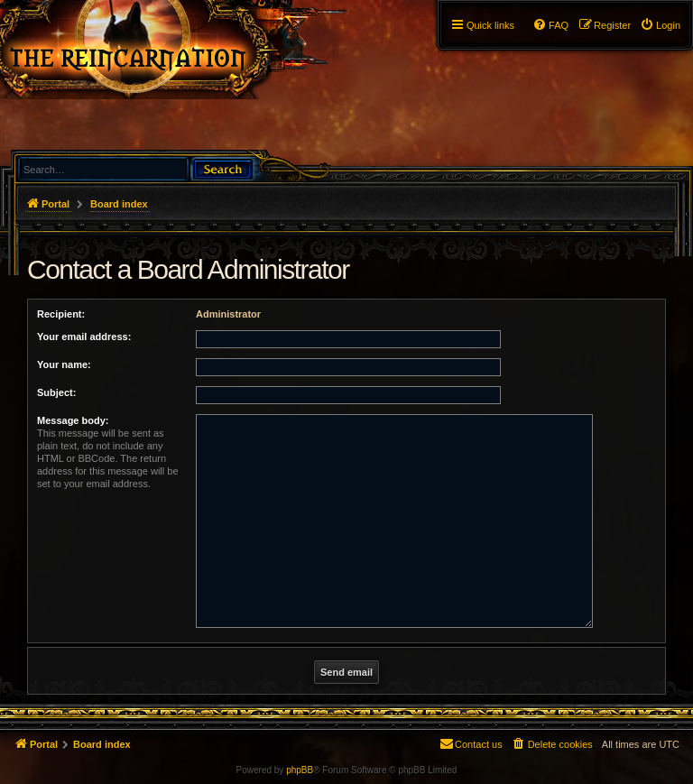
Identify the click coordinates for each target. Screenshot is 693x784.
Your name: (64, 364)
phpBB (300, 770)
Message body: (73, 420)
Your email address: (84, 337)
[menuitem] (660, 25)
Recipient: (61, 314)
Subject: (56, 392)
